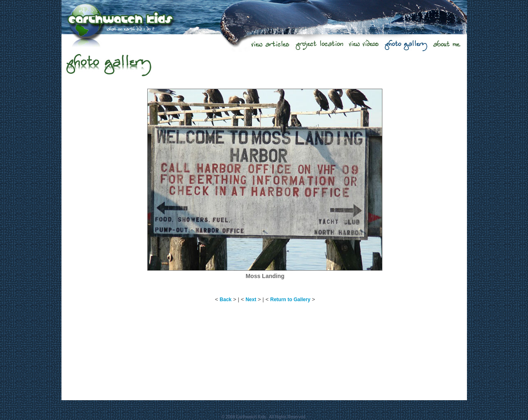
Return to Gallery (290, 300)
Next (251, 300)
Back (226, 300)
